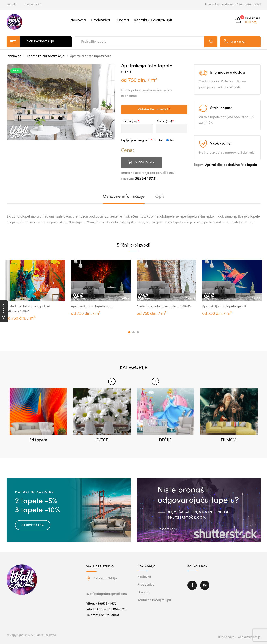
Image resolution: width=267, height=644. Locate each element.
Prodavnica (101, 20)
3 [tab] (138, 332)
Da (158, 140)
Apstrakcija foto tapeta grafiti (224, 307)
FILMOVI (229, 440)
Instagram (205, 585)
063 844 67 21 (34, 5)
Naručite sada (33, 525)
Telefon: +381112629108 (103, 615)
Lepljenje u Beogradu (136, 140)
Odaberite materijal (154, 110)
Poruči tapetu (144, 162)
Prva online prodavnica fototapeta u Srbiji (233, 5)
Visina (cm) (164, 121)
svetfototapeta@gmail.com (107, 594)
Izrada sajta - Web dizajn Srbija (239, 637)
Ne (170, 140)
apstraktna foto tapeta (240, 165)
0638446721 (146, 179)
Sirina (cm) (130, 121)
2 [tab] (133, 332)
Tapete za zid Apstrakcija (46, 56)
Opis (160, 197)
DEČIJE (165, 440)
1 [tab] (129, 332)
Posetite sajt (167, 529)
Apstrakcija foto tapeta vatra (92, 307)
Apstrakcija (214, 165)
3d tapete (38, 440)
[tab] (124, 197)
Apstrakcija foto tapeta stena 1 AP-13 (164, 307)
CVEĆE (102, 440)
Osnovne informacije (124, 197)
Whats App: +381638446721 (106, 609)
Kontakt (12, 5)
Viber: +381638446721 (102, 604)
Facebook (192, 585)
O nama (122, 20)
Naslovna (78, 20)
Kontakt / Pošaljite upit (153, 20)
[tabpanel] (35, 290)
